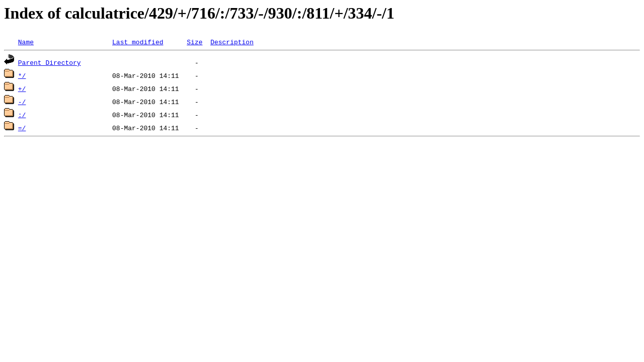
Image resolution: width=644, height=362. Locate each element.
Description (232, 42)
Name (26, 42)
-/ (22, 102)
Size (194, 42)
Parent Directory (50, 62)
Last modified (138, 42)
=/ (22, 128)
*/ (22, 75)
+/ (22, 88)
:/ (22, 115)
